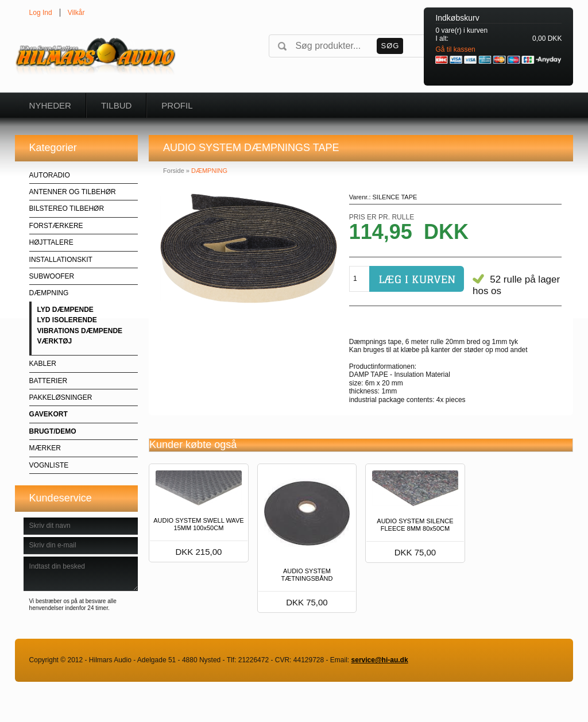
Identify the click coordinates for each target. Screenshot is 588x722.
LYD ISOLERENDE (67, 320)
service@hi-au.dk (380, 660)
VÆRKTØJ (55, 341)
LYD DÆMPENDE (65, 310)
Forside (174, 171)
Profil (177, 105)
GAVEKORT (49, 414)
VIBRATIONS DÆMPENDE (80, 331)
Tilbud (116, 105)
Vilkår (76, 13)
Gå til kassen (455, 49)
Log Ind (41, 13)
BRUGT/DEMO (53, 431)
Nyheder (50, 105)
